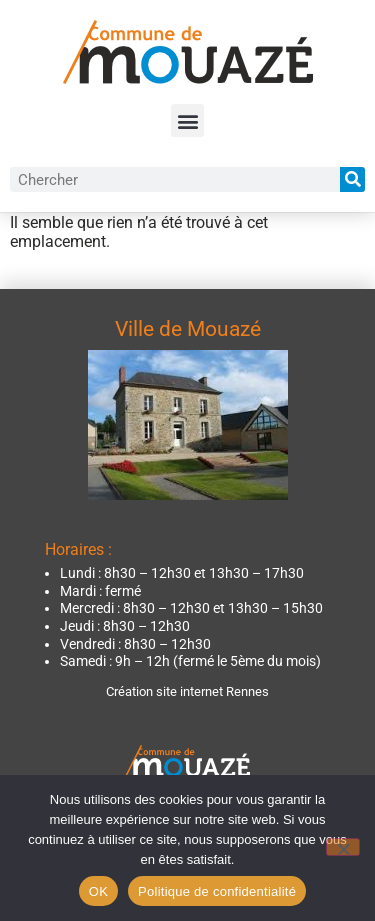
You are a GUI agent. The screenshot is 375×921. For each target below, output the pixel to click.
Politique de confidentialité (217, 891)
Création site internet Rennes (187, 691)
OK (98, 891)
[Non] (343, 847)
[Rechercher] (352, 179)
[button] (187, 120)
